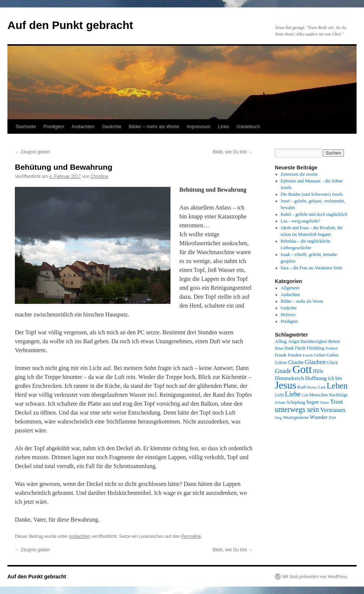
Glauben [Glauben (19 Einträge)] (315, 362)
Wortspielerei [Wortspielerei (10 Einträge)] (296, 418)
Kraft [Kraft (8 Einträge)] (302, 387)
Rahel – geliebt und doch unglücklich (314, 214)
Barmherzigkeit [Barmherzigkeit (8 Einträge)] (314, 341)
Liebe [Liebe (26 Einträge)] (293, 394)
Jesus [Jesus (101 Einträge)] (286, 385)
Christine (99, 176)
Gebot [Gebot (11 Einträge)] (333, 355)
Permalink (191, 536)
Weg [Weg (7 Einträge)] (278, 418)
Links (224, 126)
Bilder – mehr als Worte (154, 126)
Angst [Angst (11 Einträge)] (294, 341)
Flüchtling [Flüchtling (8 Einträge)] (316, 348)
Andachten (83, 126)
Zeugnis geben (32, 152)
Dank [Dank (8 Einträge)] (289, 348)
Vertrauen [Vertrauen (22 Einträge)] (333, 410)
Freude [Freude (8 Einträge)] (281, 355)
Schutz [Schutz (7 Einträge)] (280, 403)
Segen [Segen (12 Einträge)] (312, 402)
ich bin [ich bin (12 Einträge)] (335, 378)
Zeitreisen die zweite (299, 174)
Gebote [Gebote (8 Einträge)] (281, 363)
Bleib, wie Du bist (233, 152)
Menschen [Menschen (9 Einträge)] (319, 395)
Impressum (198, 126)
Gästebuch (248, 126)
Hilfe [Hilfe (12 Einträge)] (318, 371)
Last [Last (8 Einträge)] (322, 387)
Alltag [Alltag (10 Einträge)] (281, 341)
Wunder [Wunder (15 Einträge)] (319, 417)
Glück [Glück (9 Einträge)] (332, 363)
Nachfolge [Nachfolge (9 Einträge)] (339, 395)
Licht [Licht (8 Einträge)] (279, 395)
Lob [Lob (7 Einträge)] (305, 395)
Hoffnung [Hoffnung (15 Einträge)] (316, 378)
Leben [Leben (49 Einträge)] (337, 386)
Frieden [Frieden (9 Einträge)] (295, 355)
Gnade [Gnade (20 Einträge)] (283, 371)
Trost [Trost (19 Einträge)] (337, 402)
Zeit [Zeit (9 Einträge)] (332, 418)
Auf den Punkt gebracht (70, 25)
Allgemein (290, 288)
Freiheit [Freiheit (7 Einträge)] (331, 348)
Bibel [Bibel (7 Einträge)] (279, 348)
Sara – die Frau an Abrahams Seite (312, 268)
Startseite (26, 126)
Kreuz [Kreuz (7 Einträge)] (312, 387)
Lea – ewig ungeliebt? (300, 221)
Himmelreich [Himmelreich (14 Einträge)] (289, 378)
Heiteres (288, 315)
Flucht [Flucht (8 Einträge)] (300, 348)
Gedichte (112, 126)
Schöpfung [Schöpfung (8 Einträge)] (296, 402)
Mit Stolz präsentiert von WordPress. (315, 577)
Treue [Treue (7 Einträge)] (324, 403)
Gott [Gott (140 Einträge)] (302, 369)
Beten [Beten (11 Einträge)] (334, 341)
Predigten (54, 126)
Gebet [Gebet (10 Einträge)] (320, 355)
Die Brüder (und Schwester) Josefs (312, 194)
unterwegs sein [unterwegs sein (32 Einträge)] (297, 409)
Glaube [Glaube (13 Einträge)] (296, 362)
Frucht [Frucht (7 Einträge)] (308, 355)
